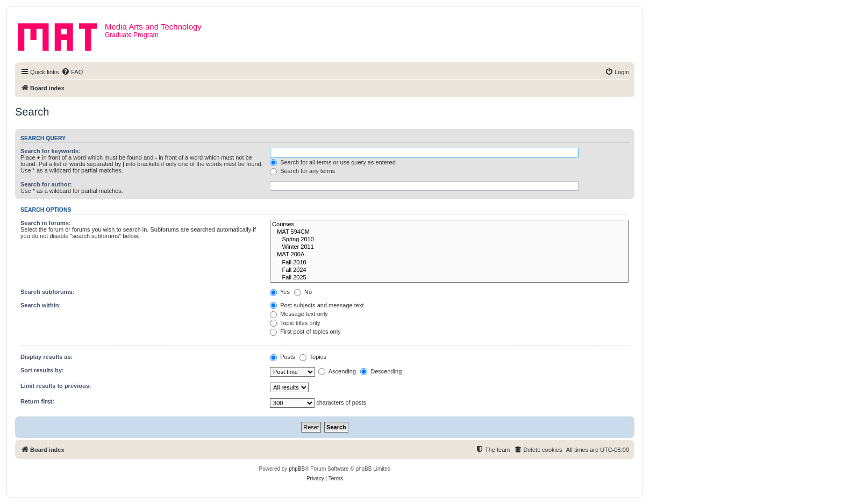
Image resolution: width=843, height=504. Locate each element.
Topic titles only (295, 323)
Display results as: (47, 357)
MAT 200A (449, 255)
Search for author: (46, 184)
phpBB (297, 469)
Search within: (41, 305)
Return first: (37, 401)
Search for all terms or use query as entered (333, 162)
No (303, 292)
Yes (280, 292)
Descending (381, 371)
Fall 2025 (449, 278)
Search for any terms (302, 171)
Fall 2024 (449, 270)
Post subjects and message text (317, 305)
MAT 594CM (449, 232)
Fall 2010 (449, 263)
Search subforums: (47, 292)
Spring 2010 (449, 240)
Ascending (337, 371)
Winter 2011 (449, 247)
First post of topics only (305, 332)
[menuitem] (72, 72)
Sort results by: (42, 370)
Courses (449, 225)
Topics (313, 357)
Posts (283, 357)
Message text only (299, 314)
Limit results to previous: (56, 386)
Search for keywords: (51, 151)
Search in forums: (46, 223)
